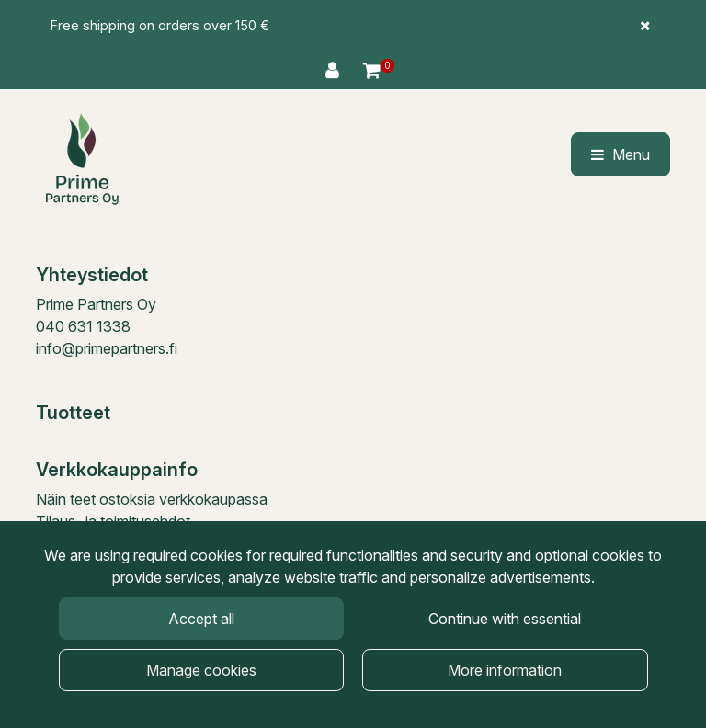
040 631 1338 (83, 326)
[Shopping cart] (372, 70)
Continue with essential (505, 619)
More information (505, 670)
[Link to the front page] (82, 159)
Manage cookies (201, 670)
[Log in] (335, 70)
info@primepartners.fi (107, 348)
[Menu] (621, 154)
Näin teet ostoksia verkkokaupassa (152, 499)
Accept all (201, 619)
